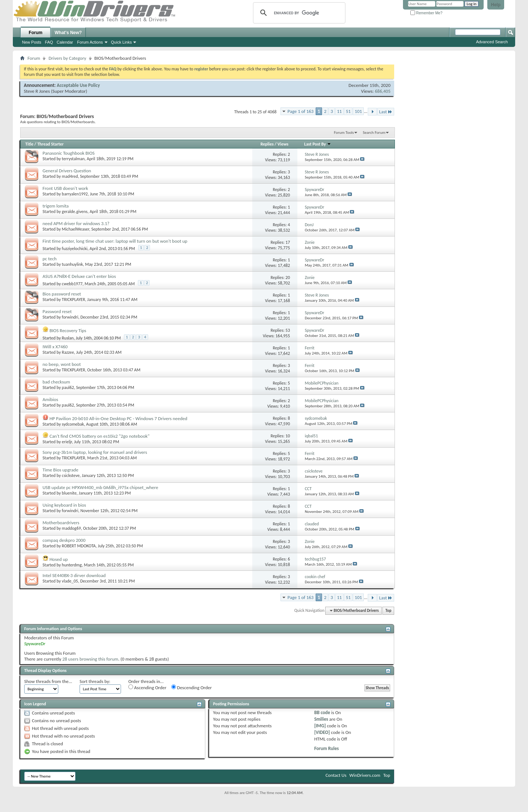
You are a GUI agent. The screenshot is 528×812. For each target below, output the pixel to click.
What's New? (68, 33)
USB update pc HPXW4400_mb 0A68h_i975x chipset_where (100, 487)
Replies (267, 144)
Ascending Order (147, 687)
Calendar (65, 42)
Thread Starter (51, 144)
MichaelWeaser (76, 229)
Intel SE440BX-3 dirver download (74, 575)
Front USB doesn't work (65, 188)
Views (283, 144)
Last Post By (318, 144)
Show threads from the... (48, 681)
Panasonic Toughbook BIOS (69, 153)
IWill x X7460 (55, 347)
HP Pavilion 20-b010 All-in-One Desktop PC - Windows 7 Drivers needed (118, 418)
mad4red (70, 176)
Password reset (57, 311)
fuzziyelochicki (75, 249)
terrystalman (73, 159)
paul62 (68, 387)
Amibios (50, 399)
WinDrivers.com (365, 775)
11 (339, 111)
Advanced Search (492, 42)
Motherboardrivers (61, 523)
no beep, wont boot (62, 364)
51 (348, 111)
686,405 (383, 91)
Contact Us (336, 775)
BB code (322, 712)
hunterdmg (72, 565)
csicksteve (71, 475)
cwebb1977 (72, 284)
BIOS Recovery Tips (68, 330)
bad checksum (56, 382)
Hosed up (59, 559)
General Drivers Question (67, 171)
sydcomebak (73, 424)
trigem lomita (56, 206)
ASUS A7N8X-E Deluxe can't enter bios (79, 276)
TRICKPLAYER (74, 300)
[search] (298, 13)
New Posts (32, 42)
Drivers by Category (67, 58)
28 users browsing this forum (90, 659)
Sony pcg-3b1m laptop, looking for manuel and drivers (95, 452)
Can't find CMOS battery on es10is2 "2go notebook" (100, 436)
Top (388, 611)
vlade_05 (70, 581)
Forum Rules (327, 748)
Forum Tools (344, 133)
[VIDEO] (322, 732)
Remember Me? (426, 13)
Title (29, 144)
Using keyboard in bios (64, 505)
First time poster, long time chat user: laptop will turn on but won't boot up (115, 241)
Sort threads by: (95, 681)
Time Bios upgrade (60, 470)
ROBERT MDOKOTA (79, 546)
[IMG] (320, 726)
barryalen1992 (75, 194)
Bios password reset (62, 294)
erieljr (67, 442)
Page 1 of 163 (300, 111)
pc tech (49, 259)
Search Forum (374, 133)
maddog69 (71, 528)
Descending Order (192, 687)
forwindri (70, 317)
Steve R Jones (37, 91)
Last (386, 112)
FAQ (49, 42)
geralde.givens (75, 212)
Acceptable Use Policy (78, 85)
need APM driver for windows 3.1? (76, 223)
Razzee (68, 352)
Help (496, 5)
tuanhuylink (73, 264)
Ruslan (68, 338)
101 (358, 111)
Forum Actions (90, 42)
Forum (35, 33)
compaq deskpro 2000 (64, 540)
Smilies (321, 719)
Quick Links (122, 42)
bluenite (69, 493)
